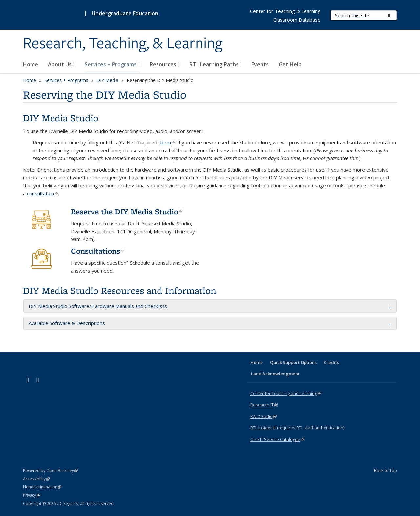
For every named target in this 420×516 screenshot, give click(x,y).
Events (260, 64)
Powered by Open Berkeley (50, 471)
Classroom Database (297, 20)
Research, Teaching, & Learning (123, 44)
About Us (61, 64)
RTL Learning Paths (216, 64)
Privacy (31, 495)
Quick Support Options (293, 362)
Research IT (264, 405)
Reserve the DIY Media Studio (126, 211)
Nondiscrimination (42, 487)
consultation (42, 193)
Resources (165, 64)
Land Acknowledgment (275, 374)
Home (31, 64)
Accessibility (36, 479)
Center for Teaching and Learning (286, 393)
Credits (331, 362)
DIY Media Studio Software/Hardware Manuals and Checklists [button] (98, 306)
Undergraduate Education (125, 13)
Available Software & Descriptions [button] (67, 323)
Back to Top (386, 470)
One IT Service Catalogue (277, 439)
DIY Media (107, 80)
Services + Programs (112, 64)
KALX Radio (263, 416)
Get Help (290, 64)
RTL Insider (263, 428)
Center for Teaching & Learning (285, 11)
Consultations (97, 251)
